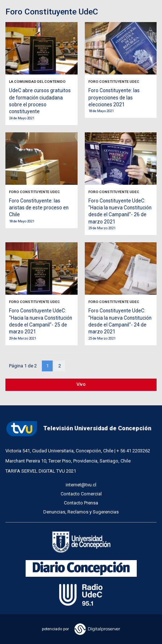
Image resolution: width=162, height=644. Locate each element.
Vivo (81, 384)
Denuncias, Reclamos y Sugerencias (81, 512)
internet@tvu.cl (81, 485)
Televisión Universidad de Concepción (78, 429)
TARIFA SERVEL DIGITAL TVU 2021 (41, 471)
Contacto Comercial (81, 494)
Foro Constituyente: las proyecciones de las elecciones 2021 (114, 97)
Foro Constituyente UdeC (114, 82)
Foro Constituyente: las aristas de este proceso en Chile (39, 208)
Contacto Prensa (81, 503)
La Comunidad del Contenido (37, 82)
